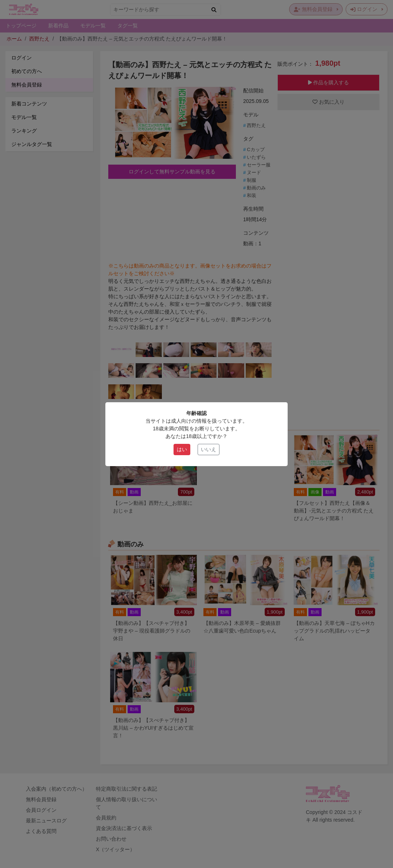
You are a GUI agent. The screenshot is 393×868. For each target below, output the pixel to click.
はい (182, 449)
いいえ (209, 449)
